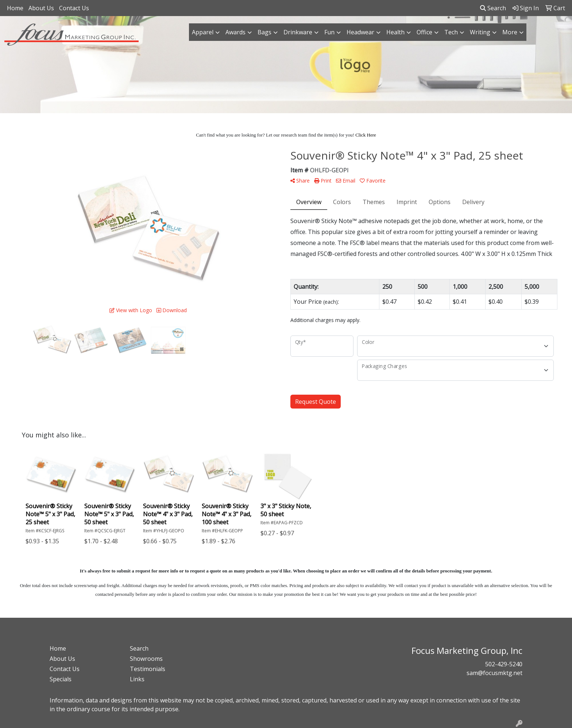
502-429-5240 (504, 664)
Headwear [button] (360, 32)
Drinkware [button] (298, 32)
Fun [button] (329, 32)
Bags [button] (264, 32)
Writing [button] (480, 32)
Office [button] (424, 32)
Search (493, 8)
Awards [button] (235, 32)
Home (15, 8)
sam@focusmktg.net (494, 673)
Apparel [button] (203, 32)
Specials (61, 679)
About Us (41, 8)
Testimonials (148, 669)
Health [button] (395, 32)
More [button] (510, 32)
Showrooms (146, 659)
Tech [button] (451, 32)
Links (137, 679)
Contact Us (74, 8)
